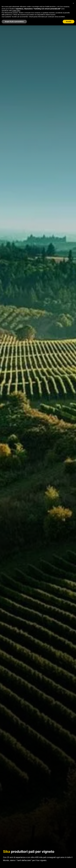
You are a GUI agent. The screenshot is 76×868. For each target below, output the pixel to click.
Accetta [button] (69, 22)
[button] (73, 3)
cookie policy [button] (16, 11)
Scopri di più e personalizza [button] (14, 22)
